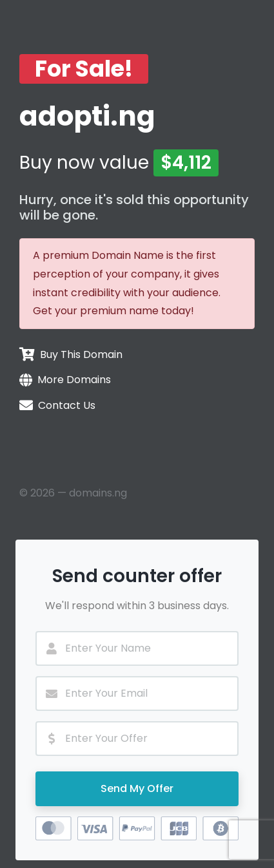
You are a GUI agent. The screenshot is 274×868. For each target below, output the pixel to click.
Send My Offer (137, 788)
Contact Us (67, 405)
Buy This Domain (81, 354)
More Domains (74, 380)
